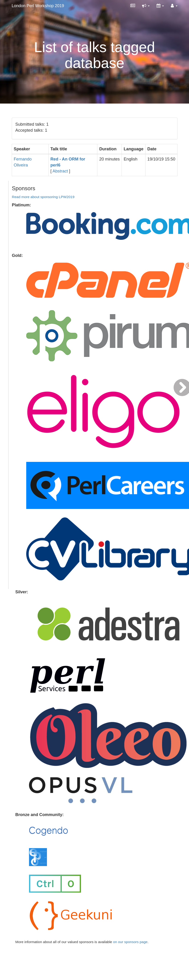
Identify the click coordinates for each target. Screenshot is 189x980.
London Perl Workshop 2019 (38, 6)
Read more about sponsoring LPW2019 (43, 197)
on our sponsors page (130, 942)
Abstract (60, 171)
